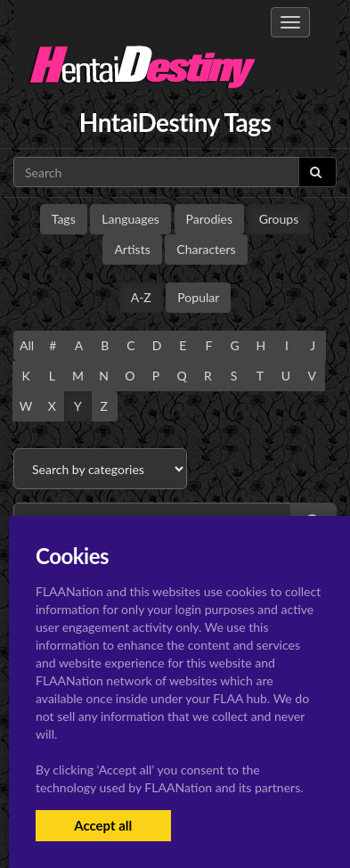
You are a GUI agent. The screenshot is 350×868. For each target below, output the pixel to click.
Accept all (103, 825)
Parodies (210, 219)
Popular (198, 297)
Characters (206, 249)
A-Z (141, 297)
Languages (130, 219)
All (27, 345)
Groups (279, 219)
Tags (64, 219)
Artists (132, 249)
